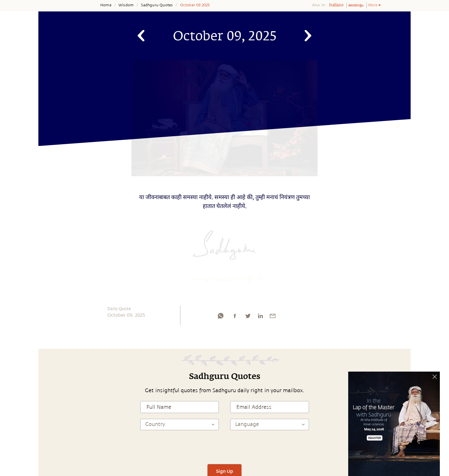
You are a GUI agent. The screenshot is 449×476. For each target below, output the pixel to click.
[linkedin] (260, 317)
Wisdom (126, 5)
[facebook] (235, 317)
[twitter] (248, 317)
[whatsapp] (220, 317)
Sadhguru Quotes (157, 5)
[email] (273, 317)
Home (106, 5)
